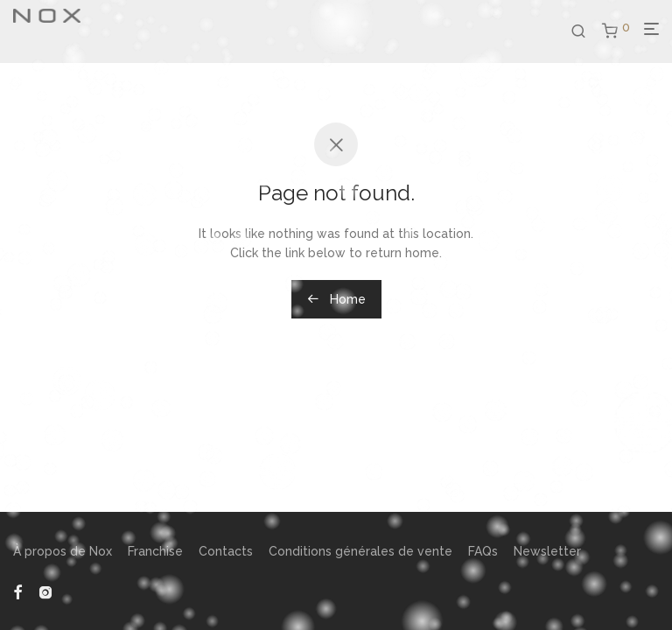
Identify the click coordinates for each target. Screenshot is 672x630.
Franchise (155, 551)
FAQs (483, 551)
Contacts (226, 551)
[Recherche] (584, 31)
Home (336, 299)
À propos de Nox (63, 551)
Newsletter (547, 551)
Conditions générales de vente (360, 551)
